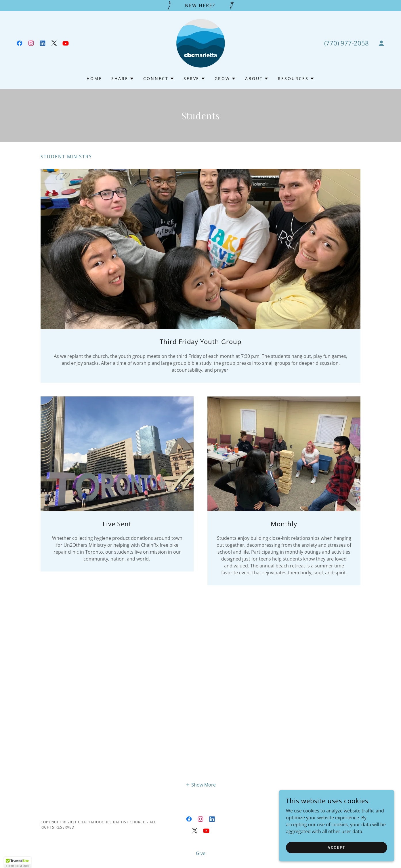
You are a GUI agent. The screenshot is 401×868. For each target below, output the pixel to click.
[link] (20, 43)
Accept (336, 847)
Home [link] (94, 78)
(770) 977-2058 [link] (346, 43)
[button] (381, 43)
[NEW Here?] (200, 5)
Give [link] (201, 853)
